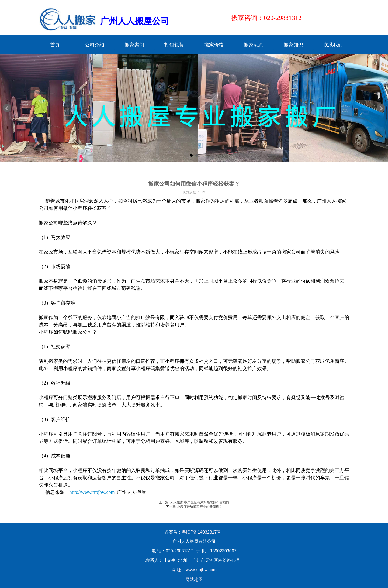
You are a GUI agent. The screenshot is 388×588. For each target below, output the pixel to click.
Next (381, 108)
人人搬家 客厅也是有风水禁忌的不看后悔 (200, 502)
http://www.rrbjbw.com (92, 492)
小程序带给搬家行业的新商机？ (200, 507)
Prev (7, 108)
